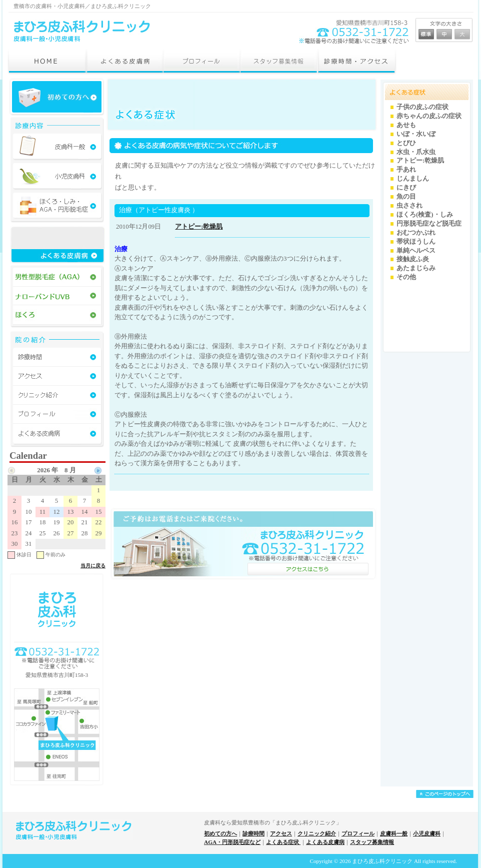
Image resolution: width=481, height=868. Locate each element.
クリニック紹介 (317, 833)
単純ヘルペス (416, 251)
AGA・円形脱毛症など (232, 842)
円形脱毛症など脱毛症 (429, 224)
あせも (406, 125)
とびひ (406, 143)
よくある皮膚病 (325, 842)
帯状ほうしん (416, 242)
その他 (406, 277)
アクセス (281, 833)
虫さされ (409, 206)
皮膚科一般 (394, 833)
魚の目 (406, 197)
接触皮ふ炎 (413, 259)
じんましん (413, 179)
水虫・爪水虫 (416, 152)
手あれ (406, 170)
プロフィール (358, 833)
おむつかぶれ (416, 233)
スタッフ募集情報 (372, 842)
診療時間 (253, 833)
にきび (406, 188)
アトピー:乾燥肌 (199, 227)
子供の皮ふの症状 (422, 107)
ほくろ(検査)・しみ (425, 215)
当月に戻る (93, 566)
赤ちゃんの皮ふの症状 (429, 116)
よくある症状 (283, 842)
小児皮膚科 (427, 833)
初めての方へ (220, 833)
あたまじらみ (416, 268)
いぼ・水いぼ (416, 134)
